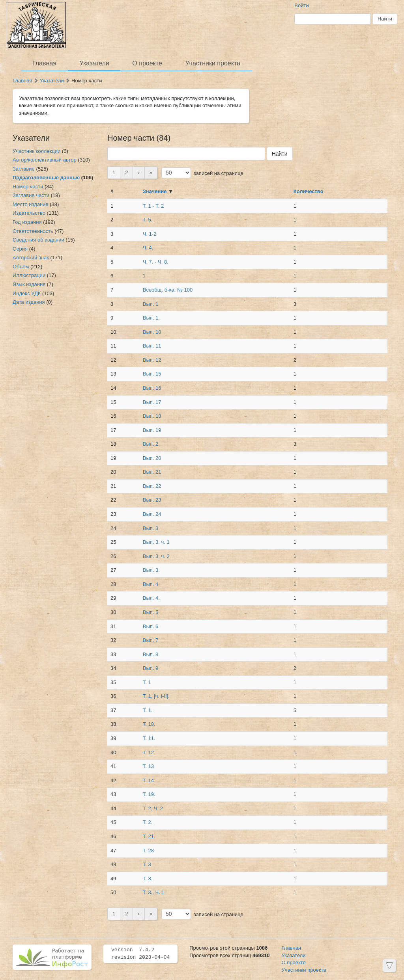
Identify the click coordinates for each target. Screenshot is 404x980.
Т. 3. (148, 879)
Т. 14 (148, 780)
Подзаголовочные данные (46, 178)
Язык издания (29, 284)
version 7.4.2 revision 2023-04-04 (140, 954)
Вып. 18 (152, 416)
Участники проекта (212, 63)
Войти (301, 5)
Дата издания (29, 302)
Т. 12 (148, 752)
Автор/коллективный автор (45, 160)
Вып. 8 (151, 654)
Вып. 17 (152, 402)
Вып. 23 (152, 500)
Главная (44, 63)
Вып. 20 (152, 458)
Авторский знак (31, 258)
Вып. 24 (152, 514)
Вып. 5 (151, 612)
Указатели (94, 63)
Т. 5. (148, 220)
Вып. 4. (151, 598)
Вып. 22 (152, 486)
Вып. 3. (151, 570)
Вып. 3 (151, 528)
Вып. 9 (151, 668)
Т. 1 (147, 682)
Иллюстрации (29, 275)
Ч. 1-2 (150, 234)
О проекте (147, 63)
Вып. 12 (152, 360)
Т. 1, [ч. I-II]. (156, 696)
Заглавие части (31, 195)
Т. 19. (149, 794)
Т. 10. (149, 724)
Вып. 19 (152, 430)
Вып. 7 (151, 640)
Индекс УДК (27, 293)
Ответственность (33, 231)
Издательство (29, 213)
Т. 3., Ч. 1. (154, 892)
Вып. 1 (151, 304)
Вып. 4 (151, 584)
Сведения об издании (38, 240)
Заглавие (24, 169)
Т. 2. (148, 822)
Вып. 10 (152, 332)
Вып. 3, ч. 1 (156, 542)
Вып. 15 (152, 374)
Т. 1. (148, 710)
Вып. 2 (151, 444)
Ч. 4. (148, 248)
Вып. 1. (151, 318)
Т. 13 (148, 766)
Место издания (31, 204)
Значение (155, 191)
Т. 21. (149, 836)
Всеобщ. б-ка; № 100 (168, 290)
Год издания (27, 222)
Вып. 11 (152, 346)
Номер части (28, 187)
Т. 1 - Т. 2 (153, 206)
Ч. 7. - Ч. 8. (156, 262)
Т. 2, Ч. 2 (153, 808)
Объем (21, 267)
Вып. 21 (152, 472)
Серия (20, 249)
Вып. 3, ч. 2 (156, 556)
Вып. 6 (151, 626)
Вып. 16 (152, 388)
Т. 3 (147, 864)
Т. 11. (149, 738)
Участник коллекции (36, 151)
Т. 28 (148, 851)
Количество (309, 191)
